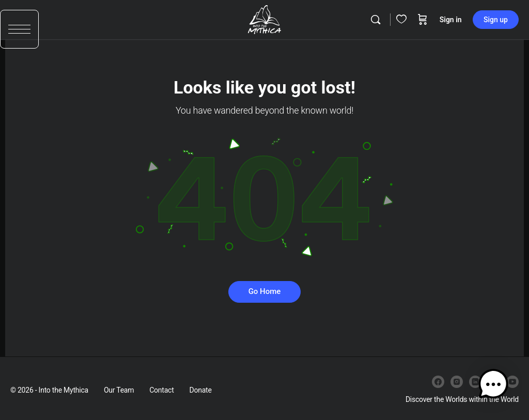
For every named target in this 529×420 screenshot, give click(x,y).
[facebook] (438, 382)
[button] (19, 35)
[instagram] (457, 382)
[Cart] (423, 20)
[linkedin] (475, 382)
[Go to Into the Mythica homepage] (264, 19)
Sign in (451, 20)
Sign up (496, 20)
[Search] (376, 20)
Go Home (265, 291)
